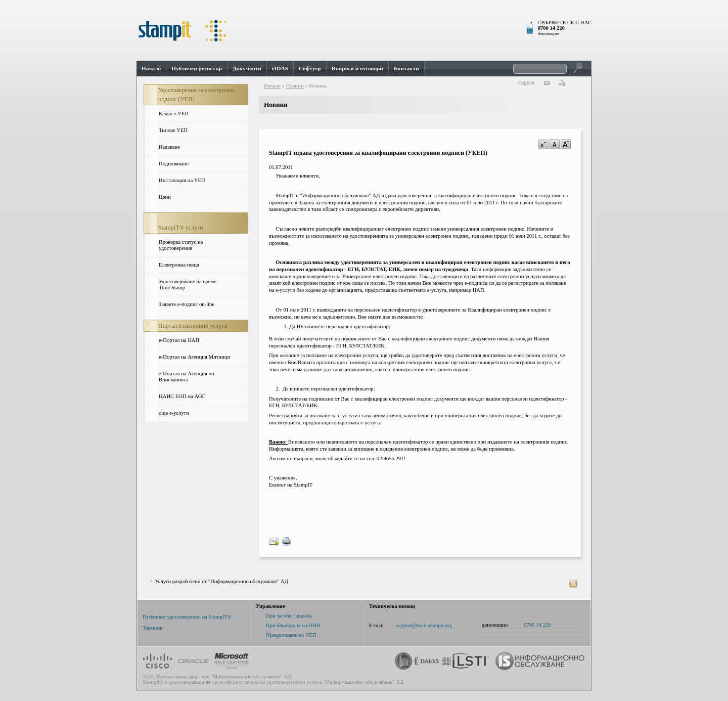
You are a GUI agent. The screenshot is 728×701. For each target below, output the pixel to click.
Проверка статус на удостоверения (181, 245)
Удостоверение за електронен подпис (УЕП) (196, 95)
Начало (151, 68)
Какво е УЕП (174, 114)
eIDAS (280, 68)
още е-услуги (174, 413)
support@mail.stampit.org (424, 625)
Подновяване (174, 164)
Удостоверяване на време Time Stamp (188, 284)
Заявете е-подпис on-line (187, 304)
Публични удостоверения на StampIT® (187, 617)
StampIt (364, 30)
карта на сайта (562, 83)
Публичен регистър (197, 68)
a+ (566, 144)
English (526, 83)
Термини (153, 628)
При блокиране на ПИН (293, 625)
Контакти (406, 68)
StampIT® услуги (181, 228)
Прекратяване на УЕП (291, 635)
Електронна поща (179, 265)
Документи (247, 68)
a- (543, 144)
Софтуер (310, 68)
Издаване (169, 147)
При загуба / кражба (289, 616)
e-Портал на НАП (179, 340)
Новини (294, 86)
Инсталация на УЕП (182, 180)
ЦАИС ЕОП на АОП (182, 396)
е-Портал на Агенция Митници (194, 357)
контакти (547, 83)
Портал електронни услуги (193, 326)
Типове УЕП (173, 130)
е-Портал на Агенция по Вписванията (187, 377)
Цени (165, 197)
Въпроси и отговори (357, 68)
